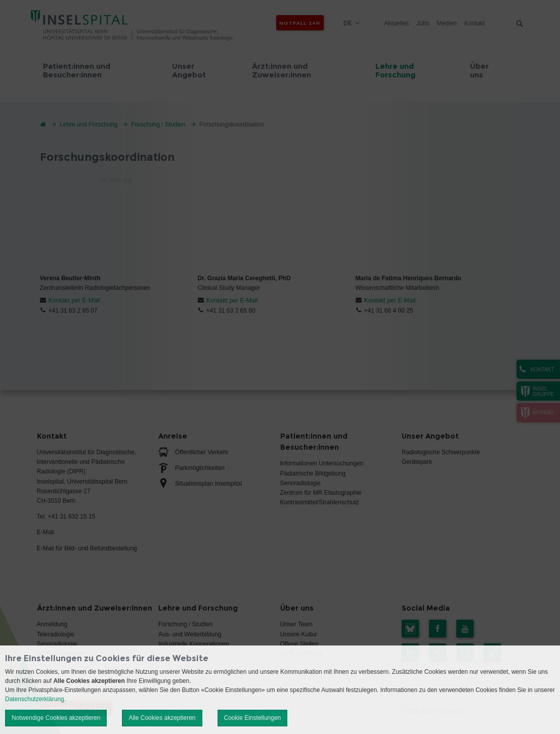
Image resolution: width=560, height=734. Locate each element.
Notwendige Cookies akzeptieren (56, 718)
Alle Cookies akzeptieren (162, 718)
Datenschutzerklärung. (35, 699)
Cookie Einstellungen (253, 718)
